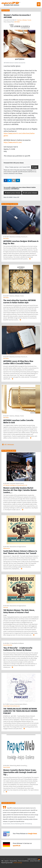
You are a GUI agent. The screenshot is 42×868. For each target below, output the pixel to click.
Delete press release (13, 193)
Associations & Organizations (18, 547)
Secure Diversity (8, 645)
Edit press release (30, 193)
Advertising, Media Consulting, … (19, 766)
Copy (35, 167)
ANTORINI (17, 22)
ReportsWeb (7, 767)
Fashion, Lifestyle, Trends (24, 20)
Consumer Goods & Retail (17, 483)
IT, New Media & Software (17, 643)
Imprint (7, 861)
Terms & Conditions (23, 861)
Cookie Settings (18, 863)
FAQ (2, 861)
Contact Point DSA (35, 861)
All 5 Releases (8, 445)
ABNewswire (7, 548)
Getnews (6, 607)
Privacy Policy (13, 861)
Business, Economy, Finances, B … (19, 237)
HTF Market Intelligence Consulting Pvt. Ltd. (15, 485)
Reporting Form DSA (7, 863)
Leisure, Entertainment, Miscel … (19, 704)
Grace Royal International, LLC (11, 706)
